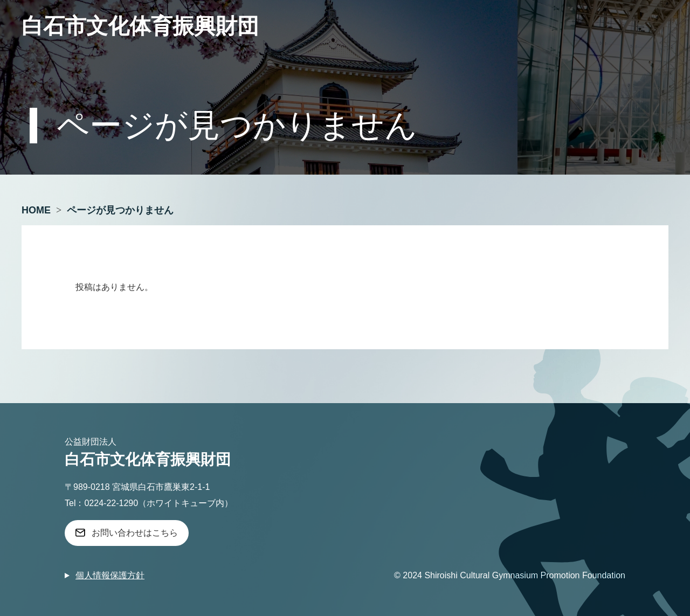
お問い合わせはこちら (135, 533)
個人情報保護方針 (110, 575)
